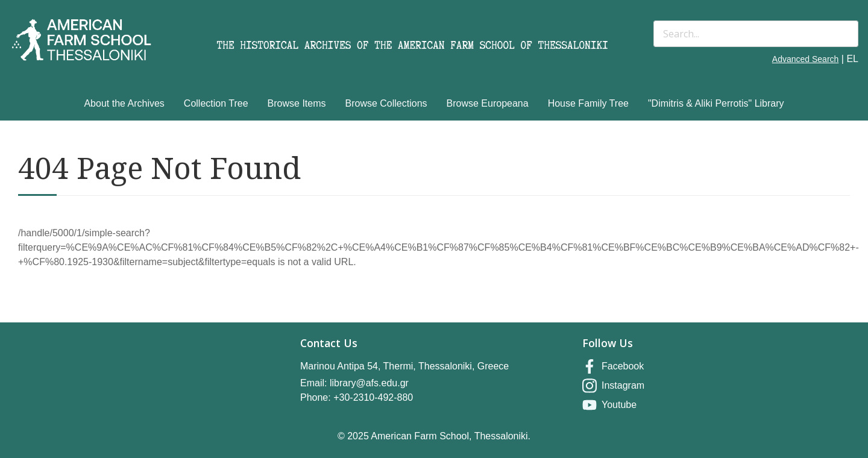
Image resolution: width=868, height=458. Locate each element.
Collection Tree (216, 103)
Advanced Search (806, 59)
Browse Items (297, 103)
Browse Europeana (488, 103)
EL (852, 59)
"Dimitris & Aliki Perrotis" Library (716, 103)
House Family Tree (588, 103)
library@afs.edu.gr (369, 383)
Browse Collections (386, 103)
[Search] (756, 34)
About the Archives (124, 103)
